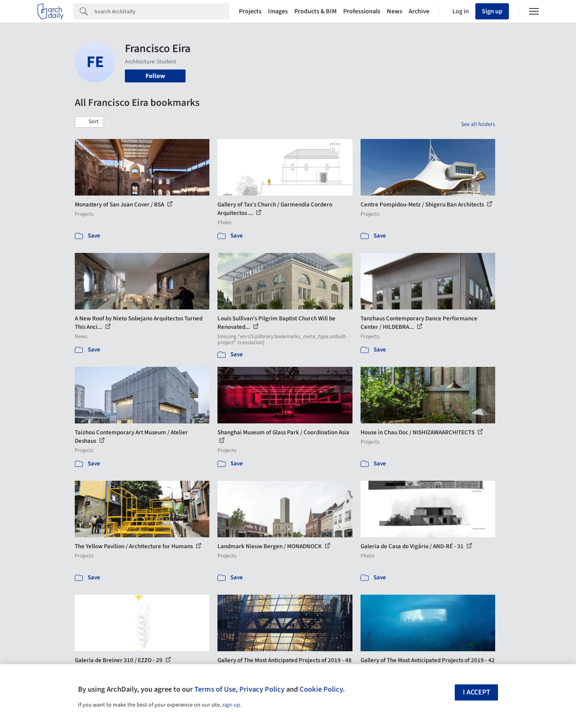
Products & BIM (315, 11)
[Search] (162, 11)
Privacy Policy (262, 689)
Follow (155, 76)
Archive (419, 11)
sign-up (231, 705)
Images (278, 11)
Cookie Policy (321, 689)
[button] (89, 122)
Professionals (362, 11)
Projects (250, 11)
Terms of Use (215, 689)
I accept (477, 692)
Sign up (492, 11)
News (395, 11)
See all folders (478, 124)
